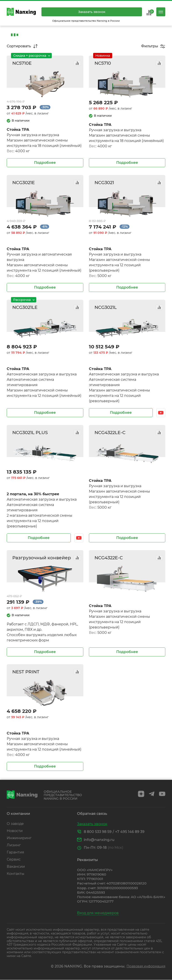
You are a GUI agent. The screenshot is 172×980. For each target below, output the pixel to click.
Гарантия (15, 852)
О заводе (15, 824)
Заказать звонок (92, 12)
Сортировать (19, 46)
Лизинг (14, 845)
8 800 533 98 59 (98, 832)
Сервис (14, 859)
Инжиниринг (19, 838)
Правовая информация (146, 966)
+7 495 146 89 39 (130, 832)
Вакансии (16, 867)
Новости (15, 831)
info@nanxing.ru (99, 840)
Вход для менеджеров (98, 913)
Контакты (16, 874)
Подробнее (45, 163)
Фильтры (150, 46)
